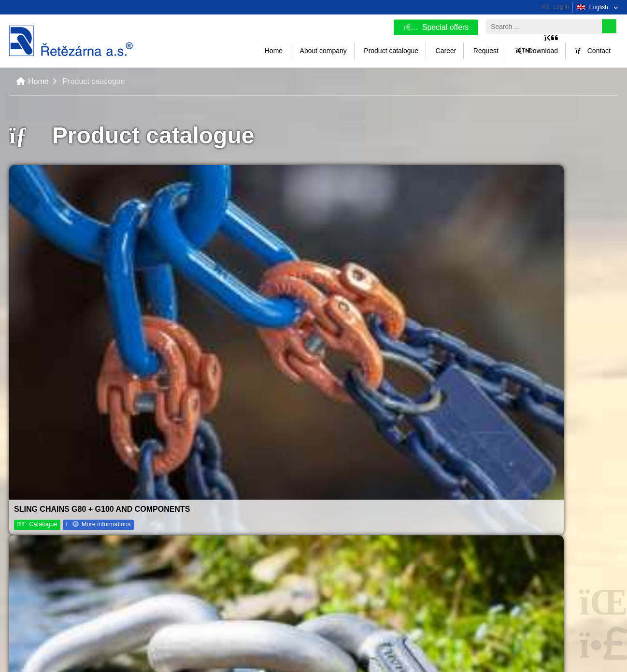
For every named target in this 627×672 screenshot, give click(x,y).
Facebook (511, 538)
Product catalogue (391, 51)
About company (323, 51)
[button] (555, 7)
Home (71, 41)
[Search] (609, 26)
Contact (593, 51)
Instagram (511, 572)
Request (486, 51)
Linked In (510, 588)
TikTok (506, 555)
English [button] (599, 7)
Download (537, 51)
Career (446, 51)
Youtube (508, 605)
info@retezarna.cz (356, 583)
